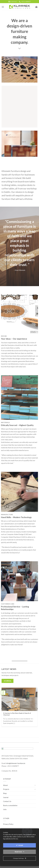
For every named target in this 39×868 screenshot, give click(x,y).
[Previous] (2, 709)
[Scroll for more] (20, 49)
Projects (6, 789)
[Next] (37, 709)
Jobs (5, 809)
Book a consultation (10, 805)
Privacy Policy (8, 824)
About (5, 785)
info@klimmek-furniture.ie (16, 763)
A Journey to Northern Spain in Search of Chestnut (17, 714)
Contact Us (7, 801)
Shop (5, 793)
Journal (6, 797)
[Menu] (3, 7)
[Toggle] (35, 785)
